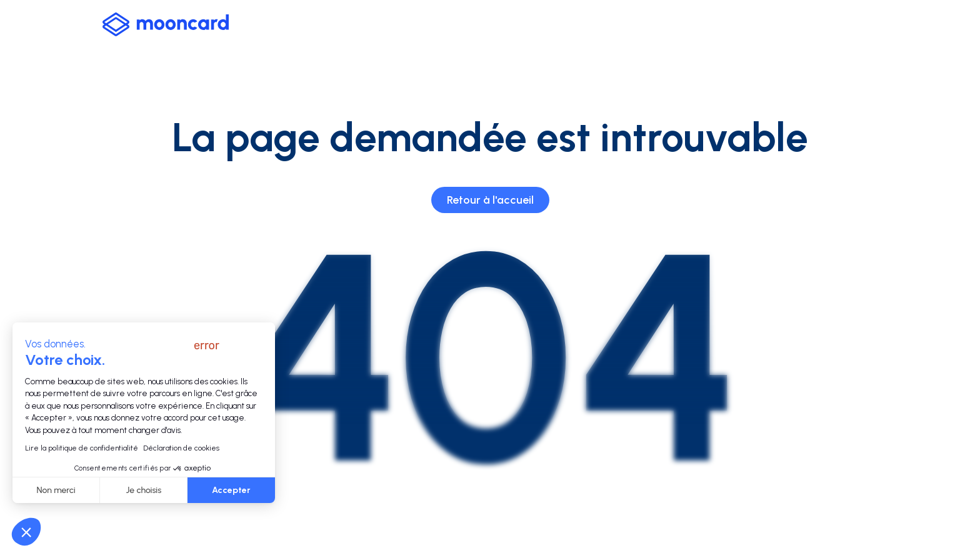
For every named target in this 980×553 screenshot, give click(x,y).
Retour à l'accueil (490, 200)
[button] (26, 532)
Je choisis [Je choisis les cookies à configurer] (144, 490)
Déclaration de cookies (181, 448)
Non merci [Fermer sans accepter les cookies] (56, 490)
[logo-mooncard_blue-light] (166, 24)
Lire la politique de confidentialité (82, 448)
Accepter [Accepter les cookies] (231, 490)
